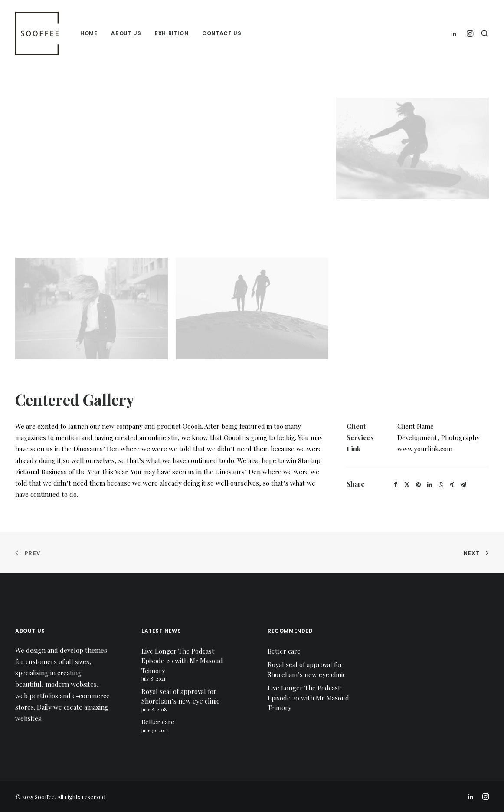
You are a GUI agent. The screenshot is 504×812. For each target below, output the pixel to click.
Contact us (222, 33)
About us (126, 33)
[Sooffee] (37, 33)
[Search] (483, 33)
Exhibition (172, 33)
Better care (158, 722)
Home (89, 33)
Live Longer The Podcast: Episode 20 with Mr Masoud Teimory (182, 661)
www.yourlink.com (425, 449)
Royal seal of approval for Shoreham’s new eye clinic (180, 696)
